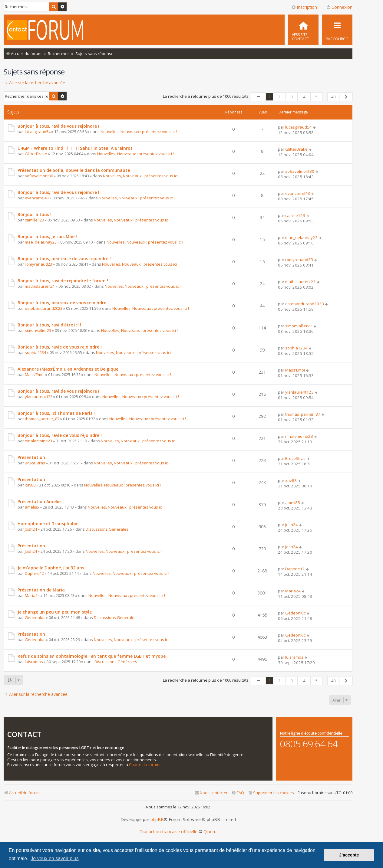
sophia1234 (35, 352)
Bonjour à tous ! (35, 214)
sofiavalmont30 (39, 176)
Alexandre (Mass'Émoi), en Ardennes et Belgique (68, 369)
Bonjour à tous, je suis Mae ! (47, 236)
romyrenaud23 (38, 264)
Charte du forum (144, 765)
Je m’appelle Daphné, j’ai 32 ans (51, 568)
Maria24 (32, 595)
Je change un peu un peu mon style (55, 612)
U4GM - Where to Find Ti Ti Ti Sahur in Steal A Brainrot (75, 148)
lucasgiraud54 (38, 132)
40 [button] (333, 97)
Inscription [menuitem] (304, 7)
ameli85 (32, 507)
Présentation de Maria (41, 590)
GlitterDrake (36, 154)
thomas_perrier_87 (42, 419)
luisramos (34, 662)
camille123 (34, 220)
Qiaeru (210, 832)
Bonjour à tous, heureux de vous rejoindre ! (63, 303)
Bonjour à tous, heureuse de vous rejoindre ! (64, 259)
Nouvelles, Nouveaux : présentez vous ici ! (139, 132)
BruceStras (35, 463)
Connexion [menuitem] (339, 7)
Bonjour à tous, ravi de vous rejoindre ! (58, 126)
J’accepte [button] (349, 855)
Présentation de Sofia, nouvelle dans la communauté (74, 170)
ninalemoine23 (38, 441)
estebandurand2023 (44, 308)
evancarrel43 (37, 198)
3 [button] (292, 97)
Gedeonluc (35, 617)
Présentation (31, 457)
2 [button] (279, 97)
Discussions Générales (107, 529)
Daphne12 (34, 573)
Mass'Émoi (35, 375)
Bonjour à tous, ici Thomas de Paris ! (56, 413)
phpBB (157, 820)
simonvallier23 (38, 330)
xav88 (30, 485)
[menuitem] (303, 30)
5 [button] (317, 97)
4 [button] (304, 97)
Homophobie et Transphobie (48, 524)
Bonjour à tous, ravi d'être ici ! (49, 325)
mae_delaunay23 (41, 242)
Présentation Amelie (39, 501)
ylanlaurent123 (39, 397)
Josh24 (31, 529)
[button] (258, 97)
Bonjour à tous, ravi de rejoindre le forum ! (63, 281)
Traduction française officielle (168, 832)
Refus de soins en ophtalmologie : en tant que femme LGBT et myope (92, 656)
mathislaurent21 (40, 286)
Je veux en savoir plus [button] (54, 858)
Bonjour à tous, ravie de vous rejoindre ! (60, 347)
